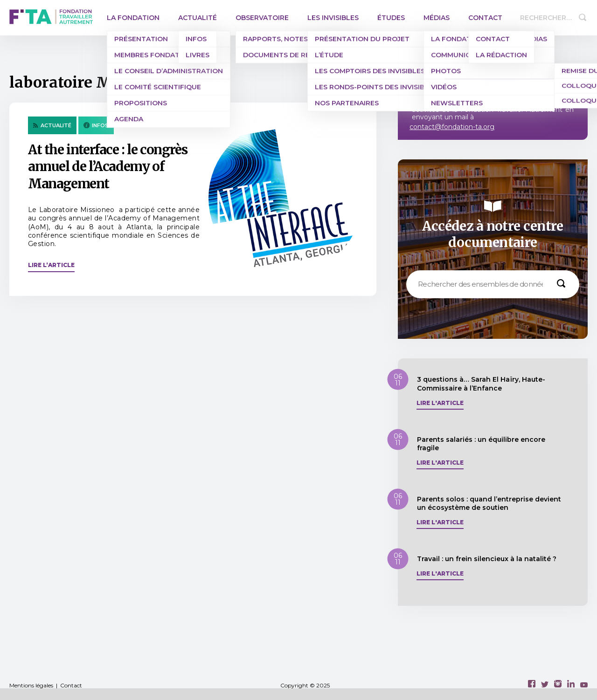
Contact (485, 18)
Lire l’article (51, 265)
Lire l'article (440, 403)
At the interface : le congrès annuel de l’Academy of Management (108, 167)
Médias (437, 18)
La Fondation (133, 18)
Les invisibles (333, 18)
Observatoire (262, 18)
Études (391, 18)
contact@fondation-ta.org (452, 127)
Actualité (198, 18)
